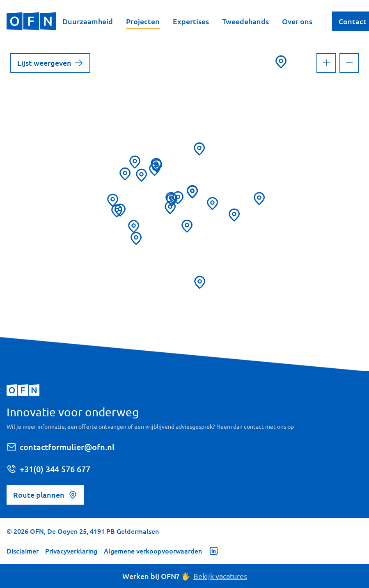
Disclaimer (23, 551)
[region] (184, 207)
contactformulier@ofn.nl (61, 447)
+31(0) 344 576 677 (48, 469)
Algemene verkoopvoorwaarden (153, 551)
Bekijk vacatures (220, 576)
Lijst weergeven (50, 63)
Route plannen (45, 495)
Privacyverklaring (71, 551)
